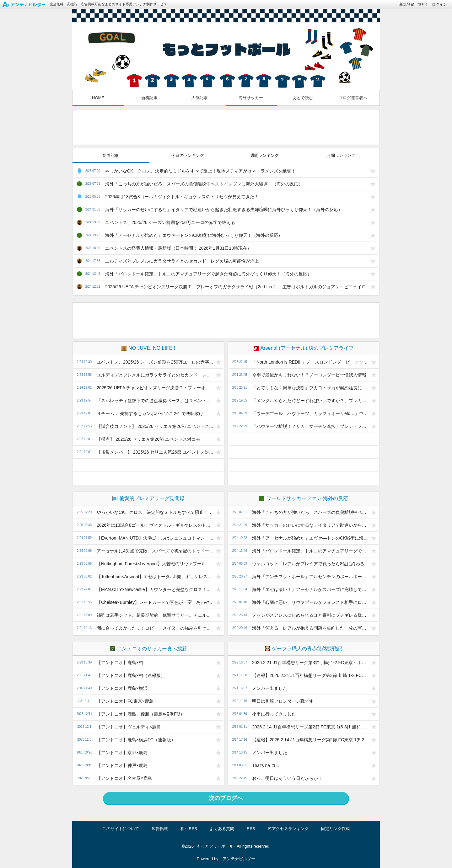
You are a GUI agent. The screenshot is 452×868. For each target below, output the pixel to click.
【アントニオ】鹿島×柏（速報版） (131, 675)
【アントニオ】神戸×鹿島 (122, 765)
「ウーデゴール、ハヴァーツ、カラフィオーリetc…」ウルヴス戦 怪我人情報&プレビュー (311, 413)
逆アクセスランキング (288, 829)
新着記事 (149, 98)
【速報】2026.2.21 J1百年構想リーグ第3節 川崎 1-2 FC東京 (311, 675)
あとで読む (303, 98)
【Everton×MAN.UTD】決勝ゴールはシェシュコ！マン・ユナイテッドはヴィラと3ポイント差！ (155, 538)
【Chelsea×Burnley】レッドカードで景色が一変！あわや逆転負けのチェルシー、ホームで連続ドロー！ (155, 602)
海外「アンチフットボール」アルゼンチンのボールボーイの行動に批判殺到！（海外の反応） (311, 577)
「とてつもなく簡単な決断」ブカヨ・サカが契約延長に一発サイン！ (311, 388)
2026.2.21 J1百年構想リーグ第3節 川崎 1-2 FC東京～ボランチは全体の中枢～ (311, 663)
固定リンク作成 (335, 829)
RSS (251, 829)
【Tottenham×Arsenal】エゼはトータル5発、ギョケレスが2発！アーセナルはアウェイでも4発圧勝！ (155, 577)
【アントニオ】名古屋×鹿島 (124, 778)
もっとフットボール (215, 846)
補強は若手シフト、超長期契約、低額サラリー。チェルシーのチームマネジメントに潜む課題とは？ (155, 615)
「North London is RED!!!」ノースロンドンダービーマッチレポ (311, 362)
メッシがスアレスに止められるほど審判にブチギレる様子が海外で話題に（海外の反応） (311, 615)
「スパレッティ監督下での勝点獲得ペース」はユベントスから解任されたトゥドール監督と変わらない (155, 401)
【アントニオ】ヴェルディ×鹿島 (129, 727)
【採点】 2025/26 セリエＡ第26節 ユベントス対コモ (148, 439)
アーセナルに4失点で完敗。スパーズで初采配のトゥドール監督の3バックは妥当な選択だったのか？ (155, 551)
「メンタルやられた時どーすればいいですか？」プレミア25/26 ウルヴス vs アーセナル (311, 401)
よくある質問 (222, 829)
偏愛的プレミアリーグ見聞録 (148, 498)
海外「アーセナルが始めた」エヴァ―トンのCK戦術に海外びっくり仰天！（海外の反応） (194, 235)
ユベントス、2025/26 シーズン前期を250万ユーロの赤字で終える (170, 222)
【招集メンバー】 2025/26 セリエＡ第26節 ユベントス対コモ (155, 452)
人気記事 (200, 98)
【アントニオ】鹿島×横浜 (122, 688)
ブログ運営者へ (353, 98)
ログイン (439, 4)
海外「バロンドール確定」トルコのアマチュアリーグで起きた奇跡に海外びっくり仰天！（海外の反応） (208, 274)
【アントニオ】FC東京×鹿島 (125, 701)
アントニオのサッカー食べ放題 (148, 649)
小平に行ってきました (274, 714)
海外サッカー (251, 98)
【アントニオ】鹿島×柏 (120, 663)
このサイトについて (121, 829)
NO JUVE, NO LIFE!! (148, 348)
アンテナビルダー (239, 859)
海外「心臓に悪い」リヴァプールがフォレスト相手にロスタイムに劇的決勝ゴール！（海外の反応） (311, 602)
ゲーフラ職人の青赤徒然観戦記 (304, 649)
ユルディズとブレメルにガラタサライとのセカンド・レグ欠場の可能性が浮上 (182, 261)
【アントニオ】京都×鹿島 (122, 753)
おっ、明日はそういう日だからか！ (287, 778)
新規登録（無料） (414, 4)
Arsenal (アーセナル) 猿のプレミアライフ (304, 348)
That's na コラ (266, 765)
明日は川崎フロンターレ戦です (283, 701)
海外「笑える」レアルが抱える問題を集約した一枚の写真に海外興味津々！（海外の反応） (311, 628)
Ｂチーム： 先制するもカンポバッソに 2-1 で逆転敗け (150, 413)
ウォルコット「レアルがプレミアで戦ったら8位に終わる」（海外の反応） (311, 564)
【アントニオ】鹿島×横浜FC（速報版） (136, 740)
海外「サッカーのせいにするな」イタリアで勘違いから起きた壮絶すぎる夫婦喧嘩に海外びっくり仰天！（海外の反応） (224, 210)
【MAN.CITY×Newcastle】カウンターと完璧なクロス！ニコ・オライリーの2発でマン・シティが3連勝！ (155, 589)
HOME (98, 98)
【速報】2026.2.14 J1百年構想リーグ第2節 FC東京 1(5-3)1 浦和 (311, 740)
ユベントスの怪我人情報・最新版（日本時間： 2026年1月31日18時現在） (178, 248)
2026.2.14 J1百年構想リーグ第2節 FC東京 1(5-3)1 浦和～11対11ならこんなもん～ (311, 727)
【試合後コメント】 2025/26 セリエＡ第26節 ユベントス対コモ (155, 426)
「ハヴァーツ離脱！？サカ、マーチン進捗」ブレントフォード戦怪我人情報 (311, 426)
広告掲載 (160, 829)
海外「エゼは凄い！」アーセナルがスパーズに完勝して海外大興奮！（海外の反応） (311, 589)
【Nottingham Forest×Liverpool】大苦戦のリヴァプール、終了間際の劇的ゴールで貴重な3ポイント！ (155, 564)
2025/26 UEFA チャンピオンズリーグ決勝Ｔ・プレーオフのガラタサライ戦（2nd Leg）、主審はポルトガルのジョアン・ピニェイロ (236, 287)
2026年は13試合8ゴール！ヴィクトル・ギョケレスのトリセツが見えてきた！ (182, 197)
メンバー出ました (270, 688)
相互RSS (189, 829)
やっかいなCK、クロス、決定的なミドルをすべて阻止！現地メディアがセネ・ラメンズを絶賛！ (200, 171)
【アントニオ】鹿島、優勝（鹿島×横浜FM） (141, 714)
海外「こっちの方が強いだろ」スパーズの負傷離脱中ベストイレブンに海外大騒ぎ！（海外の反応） (204, 184)
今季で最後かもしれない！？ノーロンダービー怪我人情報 (309, 375)
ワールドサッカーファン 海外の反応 (304, 498)
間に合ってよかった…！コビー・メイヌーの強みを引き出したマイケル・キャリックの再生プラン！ (155, 628)
